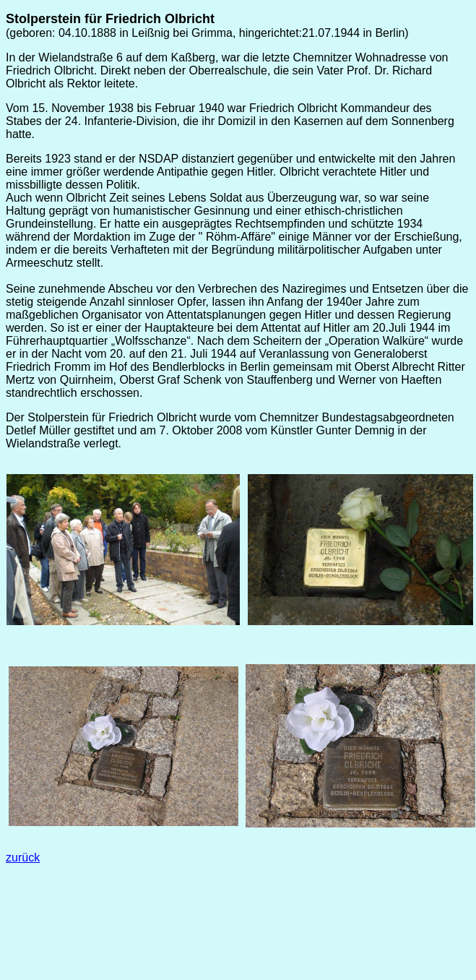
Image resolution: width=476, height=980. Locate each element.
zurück (23, 857)
